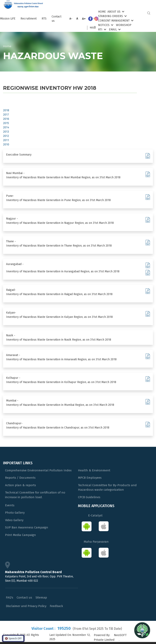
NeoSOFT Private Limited (110, 637)
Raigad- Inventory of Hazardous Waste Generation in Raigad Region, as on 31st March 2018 (59, 292)
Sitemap (41, 597)
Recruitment (29, 19)
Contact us (56, 19)
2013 (6, 132)
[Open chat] (142, 630)
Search (149, 13)
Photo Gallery (15, 513)
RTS (44, 19)
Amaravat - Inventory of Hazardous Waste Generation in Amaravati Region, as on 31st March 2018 (61, 357)
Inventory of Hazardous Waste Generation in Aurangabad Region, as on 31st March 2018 (63, 271)
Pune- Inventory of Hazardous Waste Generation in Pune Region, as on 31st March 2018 (58, 198)
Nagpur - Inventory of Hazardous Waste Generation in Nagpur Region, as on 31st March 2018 (60, 221)
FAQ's (10, 597)
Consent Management (115, 20)
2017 (6, 115)
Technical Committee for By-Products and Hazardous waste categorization (107, 488)
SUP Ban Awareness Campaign (27, 527)
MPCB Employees (90, 478)
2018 (6, 110)
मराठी (93, 28)
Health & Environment (94, 470)
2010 (6, 144)
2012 (6, 136)
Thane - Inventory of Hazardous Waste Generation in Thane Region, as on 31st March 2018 (59, 244)
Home (102, 12)
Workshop (124, 25)
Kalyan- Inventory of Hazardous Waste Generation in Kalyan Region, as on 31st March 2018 (59, 315)
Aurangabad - (15, 264)
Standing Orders (112, 16)
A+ (84, 19)
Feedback (56, 606)
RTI (102, 29)
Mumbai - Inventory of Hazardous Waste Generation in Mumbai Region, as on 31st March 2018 (60, 403)
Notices (105, 25)
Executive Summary (19, 155)
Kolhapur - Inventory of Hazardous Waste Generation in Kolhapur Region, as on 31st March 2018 (61, 380)
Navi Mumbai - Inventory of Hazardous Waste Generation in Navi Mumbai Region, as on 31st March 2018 (63, 175)
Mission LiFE (8, 19)
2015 (6, 123)
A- (71, 19)
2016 (6, 119)
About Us (115, 11)
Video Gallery (14, 520)
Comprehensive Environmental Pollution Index (38, 470)
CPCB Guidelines (89, 497)
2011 (6, 140)
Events (10, 505)
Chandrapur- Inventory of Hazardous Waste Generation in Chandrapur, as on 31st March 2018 (58, 425)
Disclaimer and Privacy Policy (26, 606)
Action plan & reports (21, 485)
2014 (6, 127)
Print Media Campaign (21, 535)
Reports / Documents (20, 478)
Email (114, 29)
